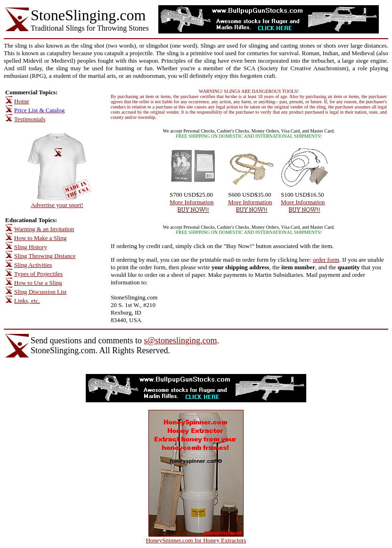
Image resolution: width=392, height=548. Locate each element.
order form (326, 260)
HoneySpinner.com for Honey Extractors (196, 540)
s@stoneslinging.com (180, 340)
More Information (192, 202)
